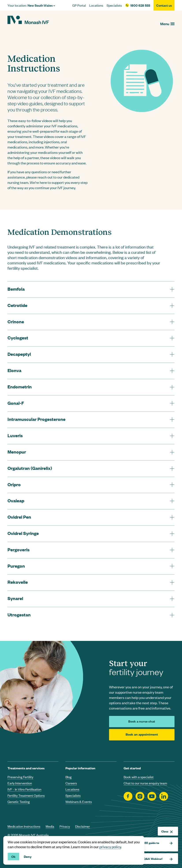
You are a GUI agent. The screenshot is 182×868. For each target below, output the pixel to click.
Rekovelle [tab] (18, 582)
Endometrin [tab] (20, 387)
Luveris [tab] (15, 435)
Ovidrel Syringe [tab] (23, 533)
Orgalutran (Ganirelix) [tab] (30, 468)
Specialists (114, 5)
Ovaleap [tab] (16, 500)
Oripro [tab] (14, 484)
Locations (96, 5)
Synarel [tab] (15, 598)
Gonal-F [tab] (16, 403)
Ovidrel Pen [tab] (19, 517)
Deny (28, 856)
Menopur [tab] (17, 452)
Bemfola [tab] (16, 289)
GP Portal (79, 5)
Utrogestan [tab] (19, 615)
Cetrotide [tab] (17, 305)
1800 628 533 (140, 5)
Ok (13, 856)
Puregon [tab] (16, 566)
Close (167, 831)
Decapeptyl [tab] (19, 354)
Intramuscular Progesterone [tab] (36, 419)
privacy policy (110, 847)
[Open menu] (167, 24)
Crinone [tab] (16, 321)
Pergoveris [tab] (19, 549)
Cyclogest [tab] (18, 338)
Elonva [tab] (14, 370)
